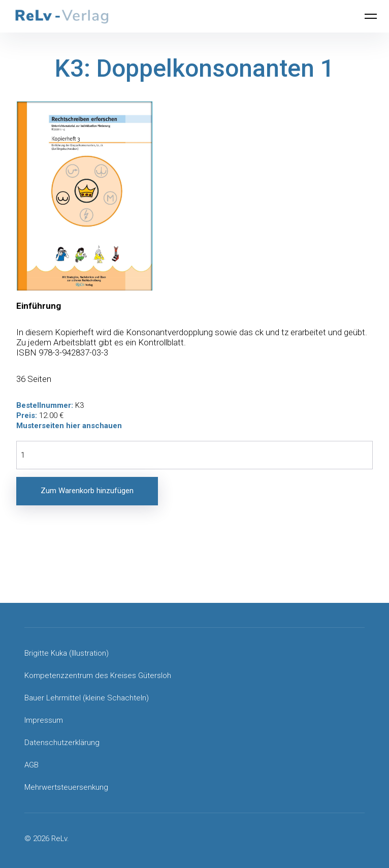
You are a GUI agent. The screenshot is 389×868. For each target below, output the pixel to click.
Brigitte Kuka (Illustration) (67, 653)
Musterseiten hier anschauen (69, 426)
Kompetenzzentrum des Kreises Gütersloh (98, 676)
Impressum (44, 720)
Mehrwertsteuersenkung (66, 787)
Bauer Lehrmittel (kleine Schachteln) (87, 698)
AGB (31, 765)
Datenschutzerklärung (62, 743)
